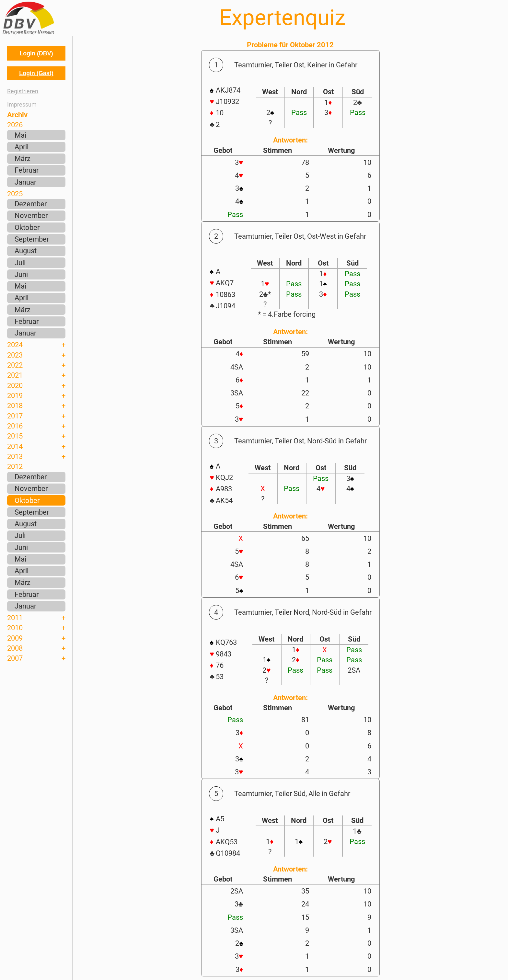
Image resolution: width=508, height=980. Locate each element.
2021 (15, 375)
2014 (15, 446)
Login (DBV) (36, 53)
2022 (15, 365)
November (31, 215)
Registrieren (23, 91)
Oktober (27, 227)
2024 (15, 345)
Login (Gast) (36, 73)
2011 (15, 618)
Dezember (31, 204)
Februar (27, 170)
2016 (15, 426)
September (32, 239)
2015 (15, 436)
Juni (21, 274)
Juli (20, 263)
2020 (15, 385)
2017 (15, 416)
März (23, 158)
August (26, 251)
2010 (15, 628)
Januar (25, 182)
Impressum (22, 104)
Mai (20, 135)
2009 (15, 638)
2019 (15, 395)
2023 (15, 355)
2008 (15, 648)
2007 (15, 658)
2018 (15, 405)
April (22, 147)
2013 (15, 456)
